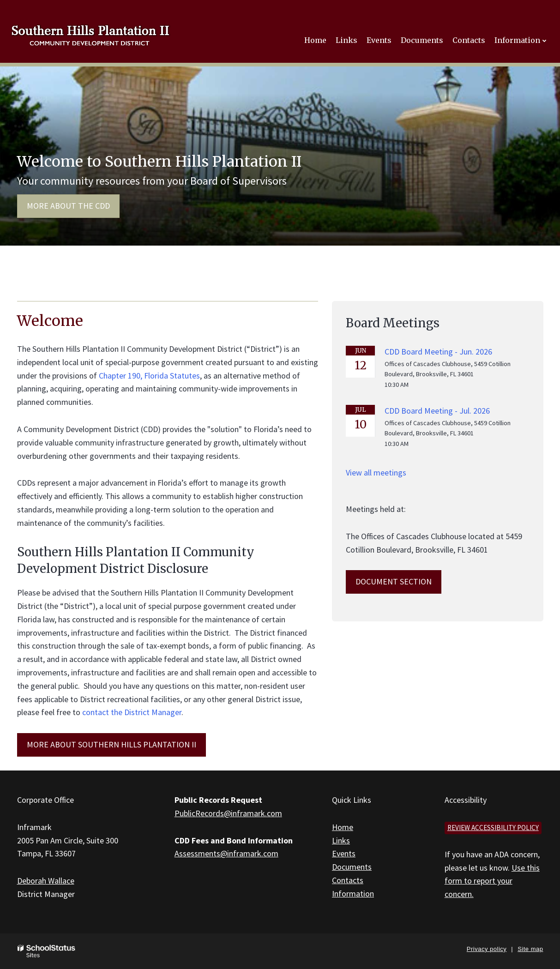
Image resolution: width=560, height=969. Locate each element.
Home (343, 827)
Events (344, 853)
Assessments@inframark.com (226, 853)
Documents (352, 867)
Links (341, 840)
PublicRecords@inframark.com (228, 813)
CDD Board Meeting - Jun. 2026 (438, 352)
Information (353, 894)
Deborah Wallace (46, 881)
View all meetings (376, 472)
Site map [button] (530, 949)
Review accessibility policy (493, 828)
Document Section (394, 581)
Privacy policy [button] (487, 949)
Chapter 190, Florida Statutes (149, 376)
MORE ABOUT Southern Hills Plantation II (111, 744)
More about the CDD (68, 206)
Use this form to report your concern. (492, 881)
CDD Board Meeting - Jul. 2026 (437, 411)
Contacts (348, 880)
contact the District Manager (132, 712)
